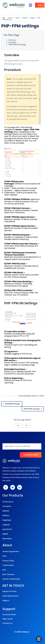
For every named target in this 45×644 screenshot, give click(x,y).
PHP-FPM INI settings (17, 45)
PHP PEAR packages (32, 409)
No (26, 425)
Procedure (12, 42)
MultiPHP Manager (13, 404)
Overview (12, 40)
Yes (18, 425)
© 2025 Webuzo (22, 632)
